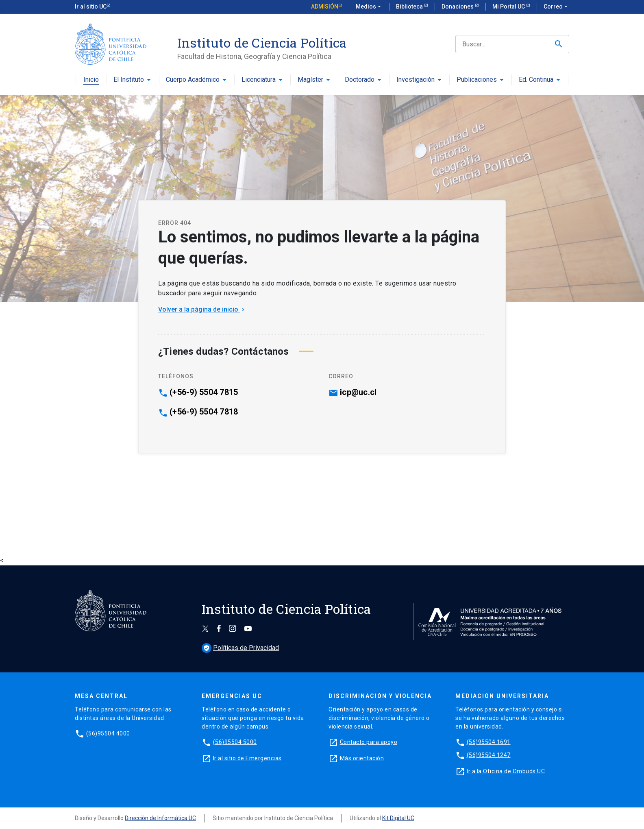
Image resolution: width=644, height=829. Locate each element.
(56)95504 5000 (235, 742)
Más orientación (362, 758)
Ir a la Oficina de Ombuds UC (506, 771)
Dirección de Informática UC (160, 818)
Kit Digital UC (398, 818)
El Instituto (129, 80)
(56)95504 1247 (489, 755)
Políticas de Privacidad (240, 648)
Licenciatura (259, 80)
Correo (556, 7)
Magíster (310, 80)
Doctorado (360, 80)
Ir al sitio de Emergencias (247, 758)
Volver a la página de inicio (202, 309)
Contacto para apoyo (369, 742)
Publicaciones (477, 80)
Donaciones (458, 7)
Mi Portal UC (509, 7)
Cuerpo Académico (193, 80)
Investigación (416, 80)
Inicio (91, 80)
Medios (369, 7)
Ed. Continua (536, 80)
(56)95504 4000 (108, 733)
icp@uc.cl (358, 392)
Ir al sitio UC (91, 7)
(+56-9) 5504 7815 (204, 392)
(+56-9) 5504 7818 (204, 412)
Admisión (325, 7)
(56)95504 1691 (489, 742)
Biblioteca (410, 7)
